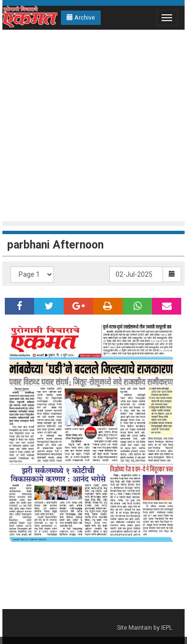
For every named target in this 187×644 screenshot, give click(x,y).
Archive (81, 17)
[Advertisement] (91, 125)
